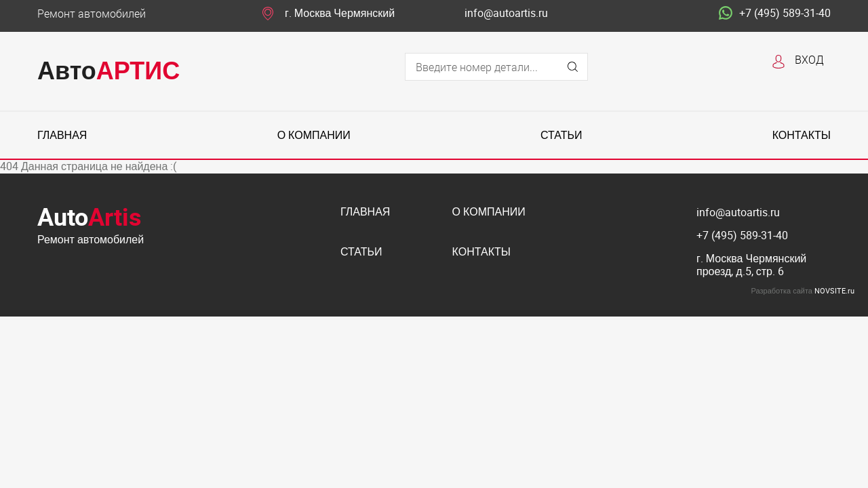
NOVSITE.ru (834, 290)
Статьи (561, 135)
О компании (314, 135)
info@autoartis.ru (506, 14)
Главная (62, 135)
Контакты (802, 135)
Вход (809, 59)
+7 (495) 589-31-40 (775, 14)
